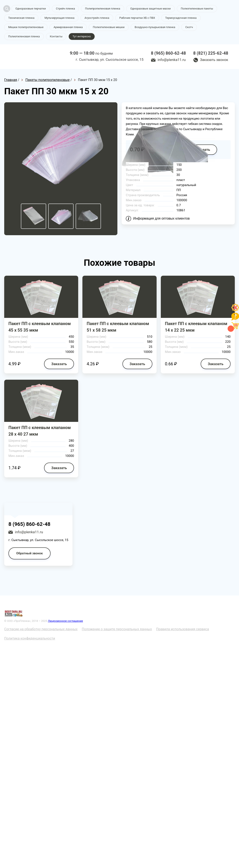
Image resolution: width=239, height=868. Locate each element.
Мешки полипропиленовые (26, 27)
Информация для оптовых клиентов (161, 218)
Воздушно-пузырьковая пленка (155, 27)
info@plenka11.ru (172, 60)
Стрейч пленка (65, 9)
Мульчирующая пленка (59, 18)
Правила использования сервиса (183, 629)
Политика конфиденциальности (30, 638)
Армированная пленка (68, 27)
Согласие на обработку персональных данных (41, 629)
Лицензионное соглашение (65, 621)
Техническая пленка (21, 18)
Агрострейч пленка (97, 18)
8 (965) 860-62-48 (168, 53)
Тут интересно (82, 36)
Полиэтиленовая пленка (24, 36)
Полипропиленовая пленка (103, 9)
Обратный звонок (30, 553)
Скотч (189, 27)
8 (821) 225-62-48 (211, 53)
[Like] (235, 310)
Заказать (59, 364)
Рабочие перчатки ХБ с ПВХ (137, 18)
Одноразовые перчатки (31, 9)
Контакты (56, 36)
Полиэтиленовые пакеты (197, 9)
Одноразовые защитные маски (150, 9)
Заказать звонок (214, 60)
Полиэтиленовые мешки (109, 27)
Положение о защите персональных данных (117, 629)
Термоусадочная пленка (181, 18)
